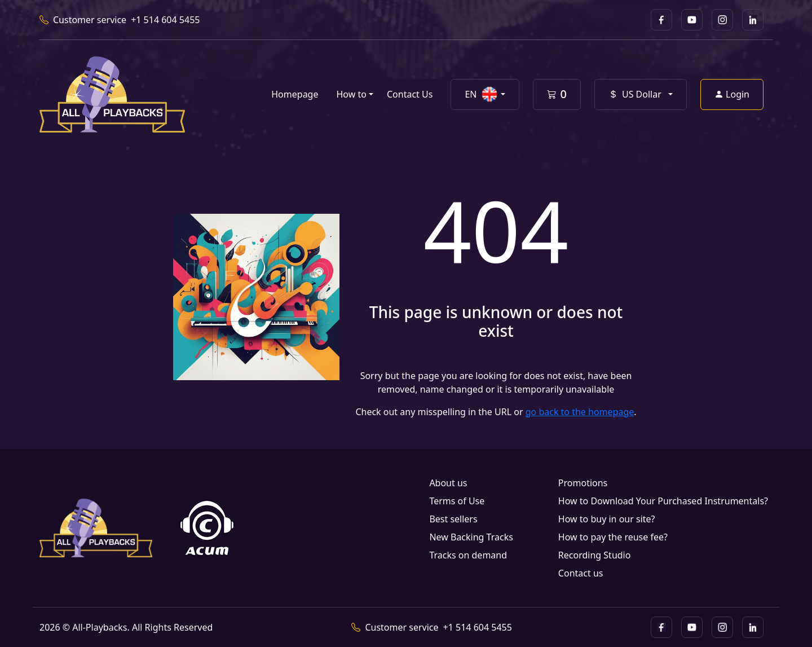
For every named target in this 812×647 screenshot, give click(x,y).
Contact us (581, 573)
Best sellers (453, 519)
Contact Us (410, 94)
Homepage (295, 94)
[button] (485, 94)
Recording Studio (595, 555)
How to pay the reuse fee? (613, 537)
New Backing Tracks (471, 537)
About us (448, 483)
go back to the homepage (580, 412)
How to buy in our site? (607, 519)
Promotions (583, 483)
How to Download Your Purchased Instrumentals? (663, 501)
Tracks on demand (468, 555)
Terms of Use (457, 501)
